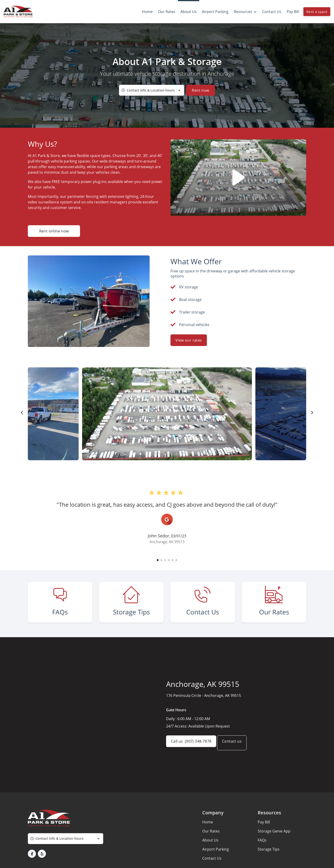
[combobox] (152, 90)
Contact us (236, 763)
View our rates (189, 340)
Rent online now (54, 231)
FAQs (262, 860)
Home (208, 842)
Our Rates (211, 851)
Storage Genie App (274, 851)
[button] (158, 560)
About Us (210, 860)
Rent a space (317, 12)
